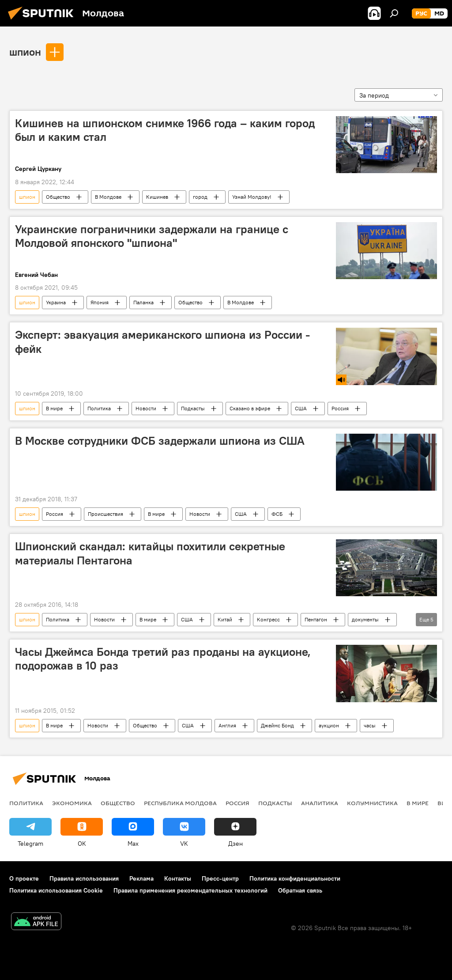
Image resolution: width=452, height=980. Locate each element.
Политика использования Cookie (56, 890)
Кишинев (157, 197)
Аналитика (320, 803)
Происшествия (105, 514)
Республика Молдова (180, 803)
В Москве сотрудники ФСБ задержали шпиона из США (160, 441)
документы (365, 619)
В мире (54, 408)
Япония (100, 302)
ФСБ (277, 514)
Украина (56, 302)
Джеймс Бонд (277, 725)
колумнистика (372, 803)
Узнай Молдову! (252, 197)
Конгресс (268, 619)
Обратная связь (300, 890)
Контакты (178, 878)
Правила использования (84, 878)
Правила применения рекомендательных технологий (190, 890)
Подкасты (193, 408)
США (301, 408)
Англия (227, 725)
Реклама (141, 878)
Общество (58, 197)
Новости (146, 408)
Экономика (72, 803)
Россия (340, 408)
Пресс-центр (220, 878)
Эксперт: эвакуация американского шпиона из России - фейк (162, 342)
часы (370, 725)
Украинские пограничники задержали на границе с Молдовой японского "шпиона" (152, 236)
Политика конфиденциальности (295, 878)
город (200, 197)
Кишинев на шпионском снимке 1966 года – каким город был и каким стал (165, 130)
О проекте (24, 878)
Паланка (143, 302)
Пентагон (316, 619)
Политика (99, 408)
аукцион (329, 725)
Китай (225, 619)
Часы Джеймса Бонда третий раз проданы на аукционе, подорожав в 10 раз (163, 659)
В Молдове (108, 197)
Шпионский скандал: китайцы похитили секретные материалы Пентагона (150, 553)
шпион (25, 52)
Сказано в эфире (250, 408)
